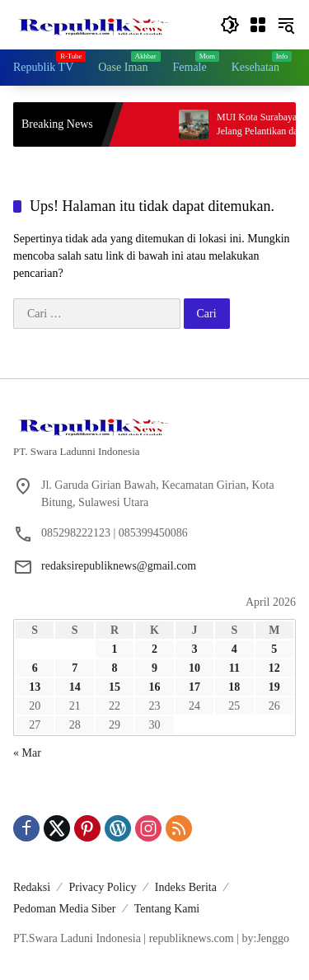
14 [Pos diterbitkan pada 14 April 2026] (75, 687)
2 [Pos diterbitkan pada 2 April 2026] (154, 649)
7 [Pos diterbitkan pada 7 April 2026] (75, 668)
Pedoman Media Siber (64, 909)
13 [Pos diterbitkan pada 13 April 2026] (35, 687)
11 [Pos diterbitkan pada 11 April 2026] (234, 668)
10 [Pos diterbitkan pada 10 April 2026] (194, 668)
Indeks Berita (186, 887)
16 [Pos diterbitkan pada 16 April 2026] (154, 687)
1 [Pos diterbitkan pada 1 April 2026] (115, 649)
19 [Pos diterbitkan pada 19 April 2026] (274, 687)
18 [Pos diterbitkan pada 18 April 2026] (234, 687)
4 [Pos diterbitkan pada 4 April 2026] (234, 649)
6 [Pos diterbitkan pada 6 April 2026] (35, 668)
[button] (230, 25)
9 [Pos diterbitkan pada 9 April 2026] (154, 668)
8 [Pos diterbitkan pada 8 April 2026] (115, 668)
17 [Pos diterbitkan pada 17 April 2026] (194, 687)
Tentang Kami (167, 909)
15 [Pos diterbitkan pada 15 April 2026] (115, 687)
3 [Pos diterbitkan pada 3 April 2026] (194, 649)
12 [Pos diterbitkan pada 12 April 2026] (274, 668)
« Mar (27, 753)
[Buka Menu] (258, 25)
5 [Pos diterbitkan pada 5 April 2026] (274, 649)
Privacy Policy (102, 887)
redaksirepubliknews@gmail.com (119, 566)
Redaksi (32, 887)
